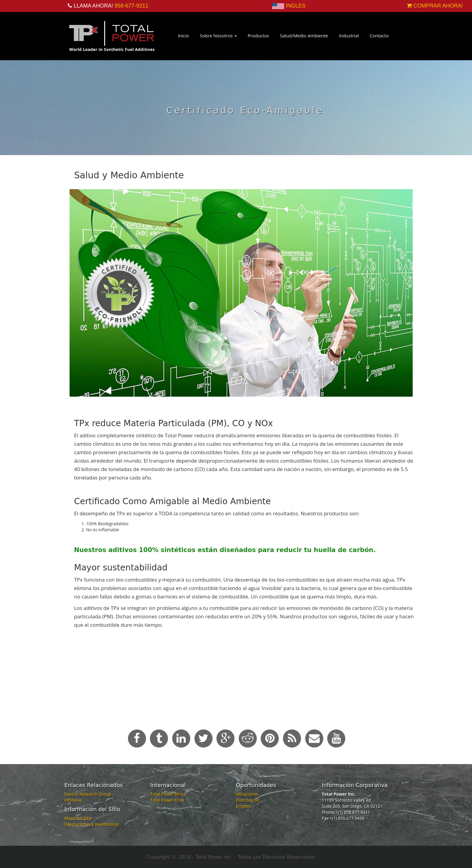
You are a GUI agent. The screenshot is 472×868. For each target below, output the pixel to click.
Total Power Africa (168, 794)
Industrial (349, 36)
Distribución (248, 800)
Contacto (379, 36)
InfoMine (73, 800)
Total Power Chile (167, 800)
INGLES (296, 6)
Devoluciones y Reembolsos (92, 824)
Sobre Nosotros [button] (218, 36)
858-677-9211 (132, 6)
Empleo (243, 806)
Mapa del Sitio (78, 818)
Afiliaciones (247, 794)
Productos (258, 36)
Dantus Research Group (88, 794)
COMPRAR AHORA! (435, 6)
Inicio (183, 36)
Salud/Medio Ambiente (304, 36)
